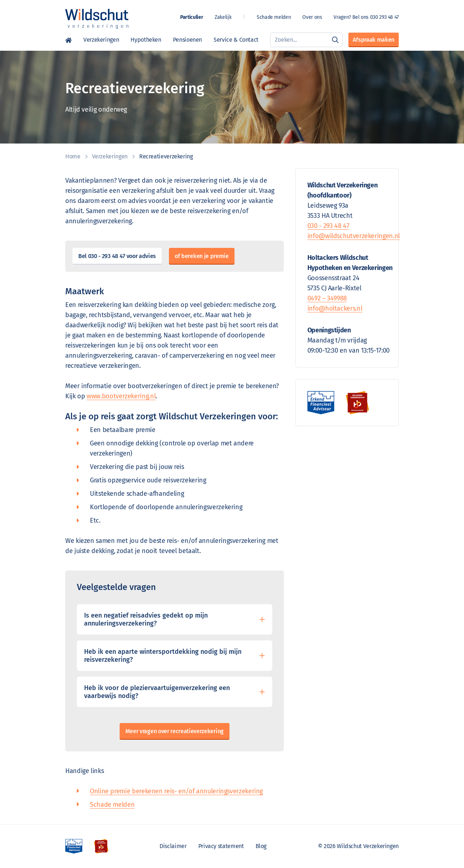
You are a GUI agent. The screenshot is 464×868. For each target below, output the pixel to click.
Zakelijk (223, 17)
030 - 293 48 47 (328, 226)
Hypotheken (146, 40)
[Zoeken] (335, 40)
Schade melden (274, 17)
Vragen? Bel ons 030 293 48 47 (366, 17)
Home (69, 40)
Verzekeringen (101, 40)
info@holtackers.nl (335, 308)
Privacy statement (221, 846)
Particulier (192, 17)
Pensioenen (187, 40)
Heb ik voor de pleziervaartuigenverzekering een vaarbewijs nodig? (157, 692)
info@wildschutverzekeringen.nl (354, 236)
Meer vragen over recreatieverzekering (175, 731)
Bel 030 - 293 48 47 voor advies (117, 256)
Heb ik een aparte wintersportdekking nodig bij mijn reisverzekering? (163, 656)
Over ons (312, 17)
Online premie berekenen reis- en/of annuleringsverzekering (176, 791)
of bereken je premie (202, 256)
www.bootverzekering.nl (121, 396)
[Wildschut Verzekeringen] (97, 19)
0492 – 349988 (327, 298)
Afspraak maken (374, 40)
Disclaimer (173, 846)
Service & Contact (236, 40)
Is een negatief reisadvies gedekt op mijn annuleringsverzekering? (146, 619)
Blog (261, 846)
